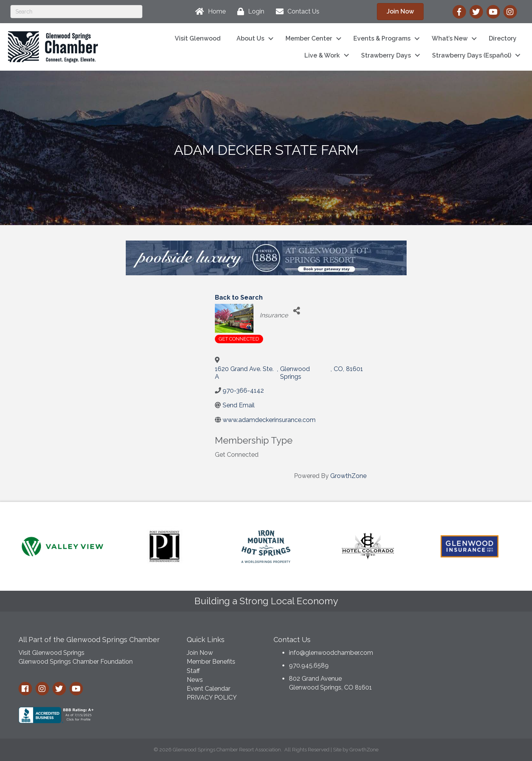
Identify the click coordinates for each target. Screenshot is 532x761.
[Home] (209, 12)
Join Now (200, 653)
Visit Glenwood (198, 38)
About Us (250, 38)
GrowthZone (348, 476)
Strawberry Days (386, 55)
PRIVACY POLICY (212, 697)
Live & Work (322, 55)
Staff (193, 671)
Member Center (309, 38)
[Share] (296, 311)
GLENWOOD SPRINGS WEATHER (455, 660)
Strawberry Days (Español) (472, 55)
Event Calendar (209, 689)
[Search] (76, 12)
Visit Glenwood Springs (52, 653)
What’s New (450, 38)
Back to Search (239, 297)
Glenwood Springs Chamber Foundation (76, 662)
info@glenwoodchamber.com (331, 653)
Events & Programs (382, 38)
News (195, 680)
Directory (503, 38)
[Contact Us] (296, 12)
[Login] (249, 12)
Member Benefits (211, 662)
